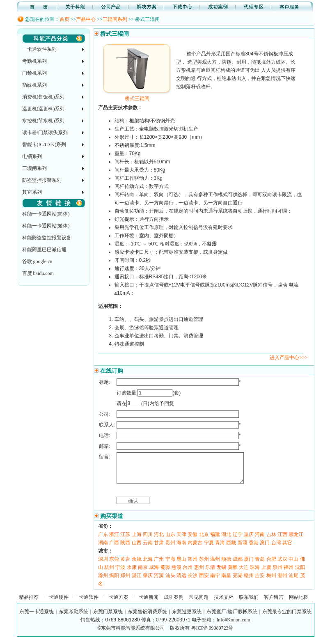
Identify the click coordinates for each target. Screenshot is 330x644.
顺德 (226, 565)
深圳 (103, 565)
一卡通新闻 (146, 603)
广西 (114, 549)
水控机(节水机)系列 (44, 121)
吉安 (260, 582)
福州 (289, 573)
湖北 (226, 541)
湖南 (103, 549)
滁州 (103, 582)
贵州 (170, 549)
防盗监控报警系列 (42, 180)
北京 (204, 541)
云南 (148, 549)
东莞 (114, 565)
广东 (103, 541)
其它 (287, 549)
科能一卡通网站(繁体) (46, 226)
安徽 (192, 541)
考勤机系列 (34, 61)
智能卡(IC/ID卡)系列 (44, 144)
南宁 (215, 582)
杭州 (109, 573)
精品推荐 (29, 603)
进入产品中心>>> (289, 358)
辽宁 (238, 541)
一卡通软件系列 (39, 49)
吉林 (271, 541)
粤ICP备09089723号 (212, 634)
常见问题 (199, 603)
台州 (188, 573)
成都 (238, 565)
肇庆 (148, 582)
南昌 (226, 582)
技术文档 (224, 603)
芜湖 (238, 582)
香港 (254, 549)
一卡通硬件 (56, 603)
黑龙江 (296, 541)
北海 (148, 565)
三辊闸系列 (115, 19)
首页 (64, 19)
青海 (220, 549)
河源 (159, 582)
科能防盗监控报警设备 (47, 238)
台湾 (276, 549)
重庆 (249, 541)
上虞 (266, 573)
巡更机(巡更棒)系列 (44, 109)
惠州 (199, 573)
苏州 (204, 565)
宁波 (120, 573)
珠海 (255, 573)
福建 (215, 541)
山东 (170, 541)
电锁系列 (32, 156)
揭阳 (114, 582)
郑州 (125, 582)
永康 (132, 573)
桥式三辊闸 (137, 96)
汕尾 (293, 582)
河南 (260, 541)
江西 (282, 541)
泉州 (277, 573)
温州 (215, 565)
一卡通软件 (86, 603)
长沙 (192, 582)
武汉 (282, 565)
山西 (137, 549)
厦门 (249, 565)
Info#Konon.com (233, 626)
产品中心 (86, 19)
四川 (148, 541)
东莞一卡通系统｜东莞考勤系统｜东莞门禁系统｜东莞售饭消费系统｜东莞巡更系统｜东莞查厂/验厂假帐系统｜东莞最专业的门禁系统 (165, 618)
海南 (181, 549)
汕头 (170, 582)
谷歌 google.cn (37, 261)
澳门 (265, 549)
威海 (154, 573)
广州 (159, 565)
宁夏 (209, 549)
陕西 (125, 549)
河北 (159, 541)
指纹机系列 (34, 85)
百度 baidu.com (38, 273)
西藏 (231, 549)
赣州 (249, 582)
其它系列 (32, 192)
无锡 (221, 573)
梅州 (271, 582)
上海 (137, 541)
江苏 (125, 541)
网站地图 (299, 603)
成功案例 (174, 603)
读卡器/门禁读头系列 (45, 133)
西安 (204, 582)
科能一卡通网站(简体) (46, 214)
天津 (181, 541)
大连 (244, 573)
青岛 (260, 565)
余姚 (137, 565)
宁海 (170, 565)
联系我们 (249, 603)
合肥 (271, 565)
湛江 (137, 582)
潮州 (282, 582)
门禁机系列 (34, 73)
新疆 (243, 549)
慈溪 (176, 573)
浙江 (114, 541)
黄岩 (125, 565)
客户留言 (274, 603)
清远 (181, 582)
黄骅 (165, 573)
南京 (143, 573)
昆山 (181, 565)
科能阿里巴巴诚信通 (44, 250)
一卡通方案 (116, 603)
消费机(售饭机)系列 (44, 97)
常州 (192, 565)
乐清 (210, 573)
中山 (293, 565)
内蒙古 (195, 549)
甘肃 (159, 549)
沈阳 (300, 573)
